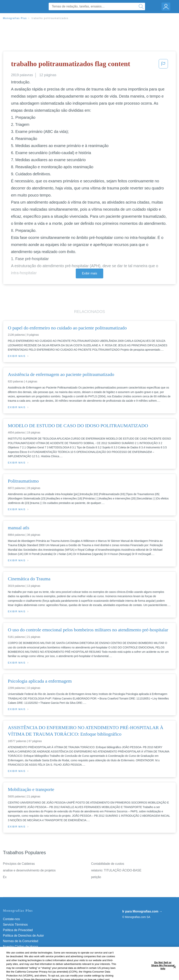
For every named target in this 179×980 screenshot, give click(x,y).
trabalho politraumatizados (50, 18)
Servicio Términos (15, 925)
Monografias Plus (15, 18)
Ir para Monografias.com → (142, 911)
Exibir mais (89, 273)
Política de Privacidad (18, 930)
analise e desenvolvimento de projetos (29, 870)
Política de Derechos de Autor (23, 936)
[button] (163, 65)
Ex (5, 877)
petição (96, 877)
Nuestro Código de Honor (21, 947)
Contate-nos (11, 919)
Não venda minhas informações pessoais (31, 952)
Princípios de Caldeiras (19, 864)
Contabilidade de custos (108, 864)
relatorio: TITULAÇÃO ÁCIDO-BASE (116, 870)
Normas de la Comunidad (21, 941)
